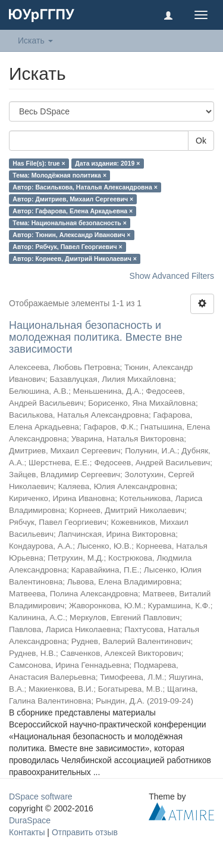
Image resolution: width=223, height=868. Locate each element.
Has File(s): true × (39, 163)
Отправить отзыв (85, 832)
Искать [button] (35, 41)
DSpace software (41, 797)
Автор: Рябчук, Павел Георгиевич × (67, 247)
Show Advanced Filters (172, 276)
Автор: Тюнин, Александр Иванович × (71, 235)
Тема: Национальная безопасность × (70, 223)
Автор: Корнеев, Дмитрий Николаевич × (75, 259)
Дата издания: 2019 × (107, 163)
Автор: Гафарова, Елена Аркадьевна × (73, 211)
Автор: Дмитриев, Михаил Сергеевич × (73, 199)
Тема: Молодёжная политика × (59, 175)
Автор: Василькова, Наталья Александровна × (85, 187)
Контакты (27, 832)
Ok (201, 141)
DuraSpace (30, 820)
